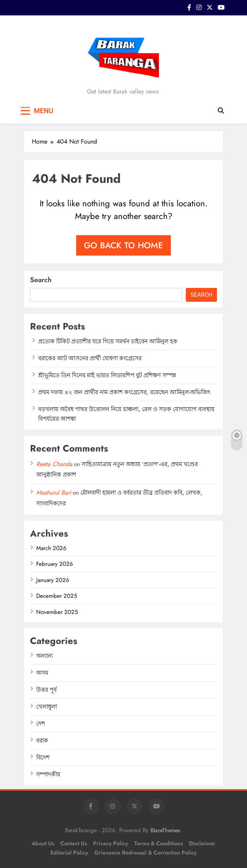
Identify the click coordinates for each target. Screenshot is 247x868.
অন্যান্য (44, 656)
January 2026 (53, 580)
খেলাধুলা (47, 707)
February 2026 (55, 564)
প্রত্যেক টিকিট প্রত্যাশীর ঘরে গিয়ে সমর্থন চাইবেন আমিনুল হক (108, 341)
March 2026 (51, 548)
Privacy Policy (111, 843)
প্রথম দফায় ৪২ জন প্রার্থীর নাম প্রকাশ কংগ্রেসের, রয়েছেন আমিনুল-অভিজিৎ (124, 392)
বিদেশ (43, 758)
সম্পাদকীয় (48, 774)
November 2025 (57, 612)
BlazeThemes (165, 830)
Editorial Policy (69, 853)
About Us (43, 843)
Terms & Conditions (159, 843)
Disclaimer (202, 843)
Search (41, 280)
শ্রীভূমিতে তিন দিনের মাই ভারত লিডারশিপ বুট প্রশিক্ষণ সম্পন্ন (107, 375)
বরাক (42, 741)
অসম (42, 673)
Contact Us (74, 843)
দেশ (41, 724)
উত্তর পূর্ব (46, 690)
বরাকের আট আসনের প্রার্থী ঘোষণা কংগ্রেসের (90, 358)
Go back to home (123, 245)
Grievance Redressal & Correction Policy (145, 853)
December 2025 (57, 596)
